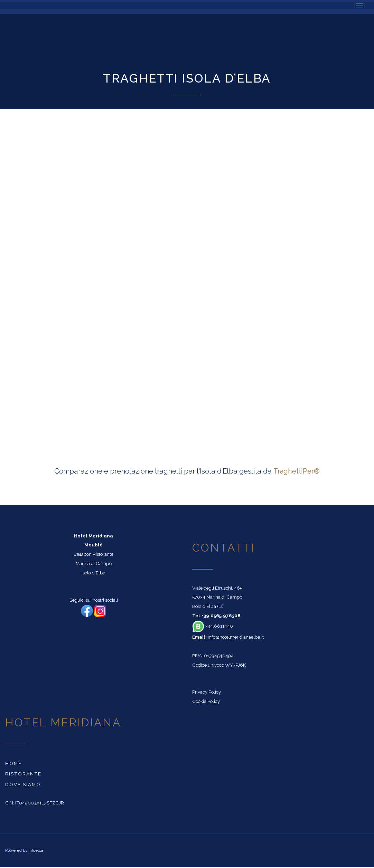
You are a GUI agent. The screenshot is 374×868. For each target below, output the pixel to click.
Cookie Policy (206, 701)
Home (13, 763)
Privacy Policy (207, 692)
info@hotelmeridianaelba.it (236, 637)
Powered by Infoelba (24, 850)
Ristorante (23, 774)
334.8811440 (213, 626)
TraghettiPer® (297, 471)
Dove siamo (23, 784)
